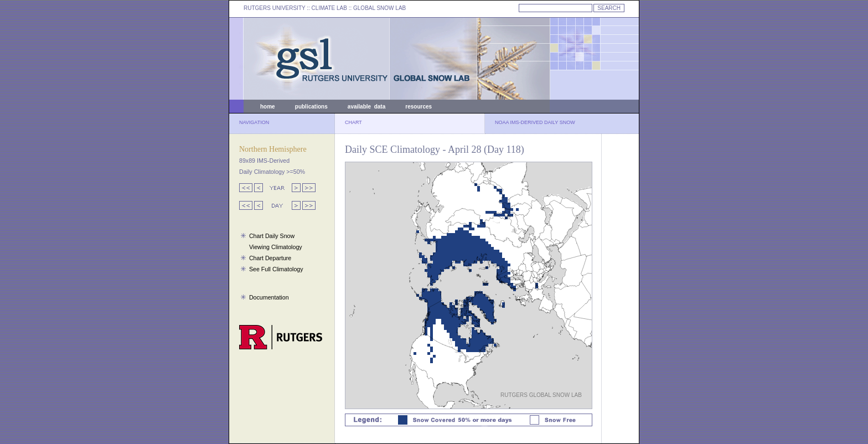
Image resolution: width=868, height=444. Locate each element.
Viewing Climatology (276, 247)
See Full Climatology (276, 269)
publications (311, 107)
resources (418, 107)
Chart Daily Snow (272, 236)
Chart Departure (270, 258)
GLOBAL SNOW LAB (379, 8)
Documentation (269, 297)
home (268, 107)
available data (366, 107)
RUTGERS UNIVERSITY (275, 8)
